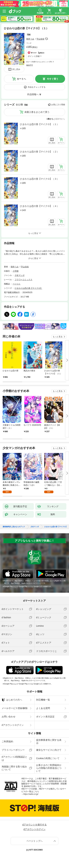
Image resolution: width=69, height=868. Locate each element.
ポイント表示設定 (45, 717)
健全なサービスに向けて (49, 750)
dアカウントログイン (13, 725)
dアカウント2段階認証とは (14, 758)
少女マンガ (20, 275)
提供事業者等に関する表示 (49, 741)
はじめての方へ (12, 700)
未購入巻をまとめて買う (37, 112)
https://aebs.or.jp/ (31, 794)
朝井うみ (30, 39)
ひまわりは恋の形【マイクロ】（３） (39, 179)
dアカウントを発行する (34, 825)
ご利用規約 (7, 741)
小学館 (16, 271)
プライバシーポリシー (13, 750)
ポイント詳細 (34, 56)
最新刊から (60, 119)
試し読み (16, 69)
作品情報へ (33, 94)
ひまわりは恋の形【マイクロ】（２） (39, 152)
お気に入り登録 (58, 105)
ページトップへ (34, 841)
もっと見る (58, 337)
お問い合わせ (9, 717)
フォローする (47, 39)
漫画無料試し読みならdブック (14, 527)
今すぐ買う (53, 79)
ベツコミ (17, 284)
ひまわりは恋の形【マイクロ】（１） (39, 124)
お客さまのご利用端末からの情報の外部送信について (49, 768)
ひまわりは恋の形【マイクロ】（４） (39, 206)
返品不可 (30, 65)
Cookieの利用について (48, 758)
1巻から (50, 119)
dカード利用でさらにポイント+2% (39, 62)
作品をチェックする (37, 87)
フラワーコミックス (23, 280)
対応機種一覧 (43, 700)
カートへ (21, 79)
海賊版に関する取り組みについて (14, 768)
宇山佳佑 (40, 39)
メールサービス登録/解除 (15, 708)
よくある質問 (43, 708)
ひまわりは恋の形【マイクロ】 (28, 288)
